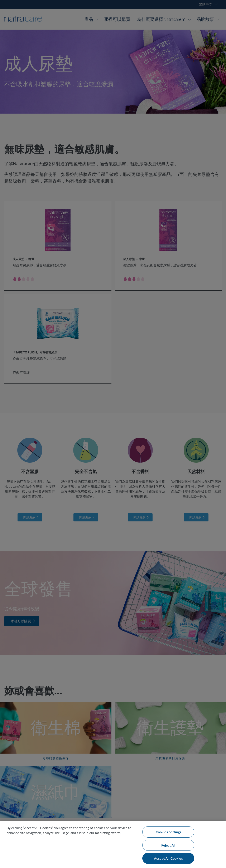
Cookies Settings (169, 832)
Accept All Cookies (168, 858)
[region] (113, 845)
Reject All (169, 845)
